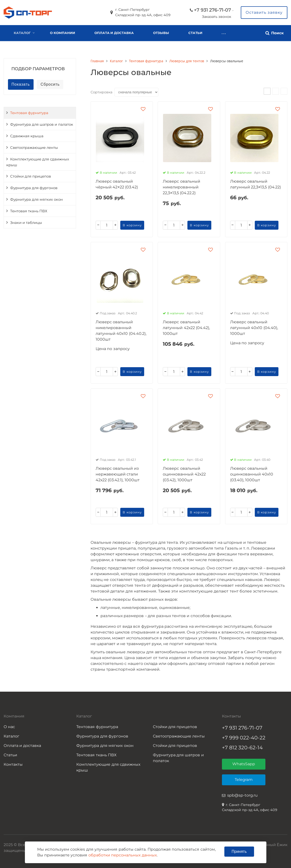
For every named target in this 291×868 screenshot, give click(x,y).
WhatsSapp (244, 764)
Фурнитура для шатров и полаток (178, 758)
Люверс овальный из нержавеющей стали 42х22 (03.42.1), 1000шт (118, 474)
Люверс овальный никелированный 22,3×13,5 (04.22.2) (181, 187)
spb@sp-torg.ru (242, 795)
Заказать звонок (216, 17)
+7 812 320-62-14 (242, 747)
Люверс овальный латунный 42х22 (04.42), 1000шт (186, 328)
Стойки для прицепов (31, 176)
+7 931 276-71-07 (212, 10)
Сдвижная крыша (27, 136)
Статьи (10, 755)
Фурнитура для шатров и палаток (42, 124)
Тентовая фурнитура (29, 113)
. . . (190, 33)
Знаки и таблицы (26, 223)
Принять (239, 851)
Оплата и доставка (114, 33)
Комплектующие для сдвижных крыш (38, 162)
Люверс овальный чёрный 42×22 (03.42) (117, 184)
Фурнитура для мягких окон (36, 200)
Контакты (13, 764)
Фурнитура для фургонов (34, 188)
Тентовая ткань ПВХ (29, 211)
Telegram (244, 780)
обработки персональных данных (123, 855)
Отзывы (161, 33)
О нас (9, 727)
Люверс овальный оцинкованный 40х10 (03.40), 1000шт (252, 474)
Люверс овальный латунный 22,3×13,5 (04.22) (256, 184)
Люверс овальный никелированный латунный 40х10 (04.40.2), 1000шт (121, 331)
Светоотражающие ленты (34, 148)
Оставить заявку (264, 12)
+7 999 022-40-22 (244, 738)
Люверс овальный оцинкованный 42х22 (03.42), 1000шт (184, 474)
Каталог (22, 33)
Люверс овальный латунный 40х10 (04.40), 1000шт (254, 328)
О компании (63, 33)
